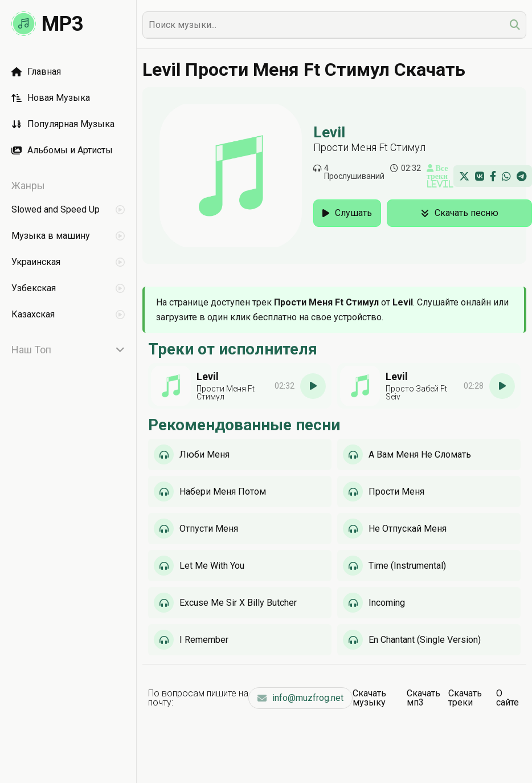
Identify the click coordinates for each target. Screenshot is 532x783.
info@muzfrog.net (300, 698)
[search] (515, 25)
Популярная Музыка (63, 124)
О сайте (508, 698)
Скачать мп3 (423, 698)
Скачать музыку (369, 698)
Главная (36, 72)
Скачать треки (465, 698)
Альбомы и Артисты (62, 150)
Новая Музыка (51, 98)
